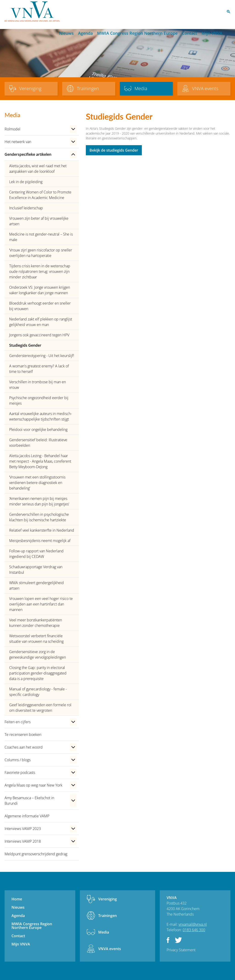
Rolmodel (13, 129)
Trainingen (108, 916)
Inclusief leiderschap (26, 208)
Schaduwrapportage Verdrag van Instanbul (36, 570)
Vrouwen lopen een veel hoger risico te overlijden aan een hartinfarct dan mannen (41, 604)
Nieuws (66, 33)
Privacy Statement (181, 950)
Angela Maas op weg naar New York (34, 785)
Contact (190, 33)
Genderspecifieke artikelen (28, 154)
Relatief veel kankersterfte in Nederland (42, 530)
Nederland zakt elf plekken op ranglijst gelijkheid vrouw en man (41, 322)
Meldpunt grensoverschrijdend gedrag (36, 854)
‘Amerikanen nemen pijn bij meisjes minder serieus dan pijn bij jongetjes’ (39, 501)
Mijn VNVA (212, 33)
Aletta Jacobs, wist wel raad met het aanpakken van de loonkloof (38, 169)
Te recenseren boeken (23, 735)
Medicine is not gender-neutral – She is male (41, 237)
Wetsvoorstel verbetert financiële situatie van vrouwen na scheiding (36, 639)
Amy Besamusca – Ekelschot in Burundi (29, 801)
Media (104, 932)
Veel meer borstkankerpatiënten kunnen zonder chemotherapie (36, 623)
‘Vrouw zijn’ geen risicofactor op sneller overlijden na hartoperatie (41, 253)
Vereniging (108, 899)
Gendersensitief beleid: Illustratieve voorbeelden (38, 443)
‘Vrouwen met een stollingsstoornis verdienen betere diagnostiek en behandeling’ (37, 483)
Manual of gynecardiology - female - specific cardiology (38, 692)
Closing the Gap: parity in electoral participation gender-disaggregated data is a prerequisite (38, 673)
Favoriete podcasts (20, 772)
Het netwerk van (18, 142)
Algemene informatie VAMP (27, 816)
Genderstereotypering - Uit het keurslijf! (42, 356)
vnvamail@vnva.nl (193, 924)
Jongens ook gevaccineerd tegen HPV (39, 335)
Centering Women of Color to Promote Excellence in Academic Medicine (40, 195)
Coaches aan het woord (24, 747)
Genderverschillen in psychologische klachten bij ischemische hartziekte (39, 517)
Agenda (85, 33)
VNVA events (110, 949)
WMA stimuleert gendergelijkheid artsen (36, 585)
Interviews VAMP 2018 (23, 841)
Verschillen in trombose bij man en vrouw (38, 385)
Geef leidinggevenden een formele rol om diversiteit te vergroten (40, 708)
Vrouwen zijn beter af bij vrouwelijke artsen (39, 221)
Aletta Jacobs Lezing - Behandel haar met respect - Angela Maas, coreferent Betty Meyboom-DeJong (40, 461)
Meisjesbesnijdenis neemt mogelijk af (40, 541)
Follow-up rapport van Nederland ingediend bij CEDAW (36, 554)
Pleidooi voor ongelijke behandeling (38, 429)
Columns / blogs (18, 760)
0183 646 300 (194, 930)
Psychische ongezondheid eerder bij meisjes (39, 401)
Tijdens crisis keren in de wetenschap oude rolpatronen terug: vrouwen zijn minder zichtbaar (40, 271)
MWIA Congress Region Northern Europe (137, 33)
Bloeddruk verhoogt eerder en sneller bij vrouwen (40, 306)
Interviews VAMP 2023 (23, 829)
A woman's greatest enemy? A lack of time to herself (39, 369)
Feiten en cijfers (18, 722)
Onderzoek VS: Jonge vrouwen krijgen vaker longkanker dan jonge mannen (40, 290)
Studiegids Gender (25, 345)
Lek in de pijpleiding (26, 182)
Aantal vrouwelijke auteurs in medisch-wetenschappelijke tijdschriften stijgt (41, 416)
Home (53, 33)
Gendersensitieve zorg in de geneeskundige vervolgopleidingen (38, 654)
